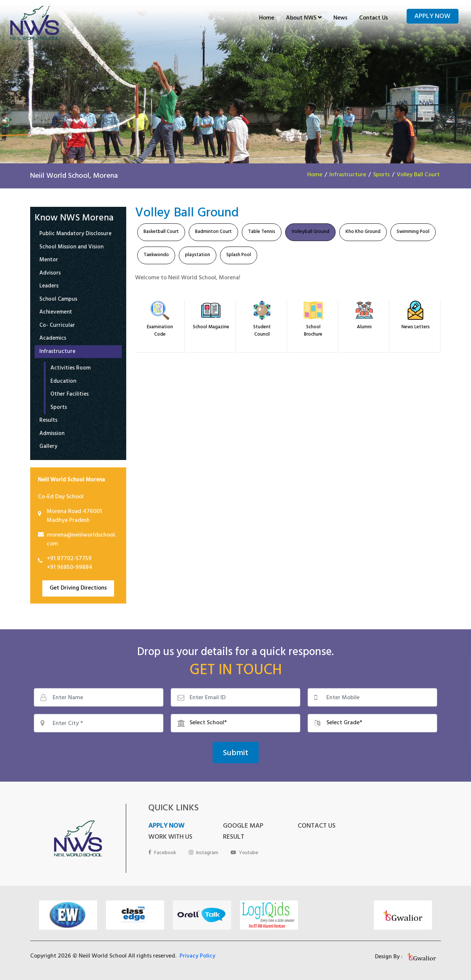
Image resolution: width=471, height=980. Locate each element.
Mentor (49, 261)
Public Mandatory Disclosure (75, 235)
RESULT (234, 838)
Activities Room (70, 369)
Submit (236, 754)
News (340, 18)
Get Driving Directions (78, 588)
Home (267, 18)
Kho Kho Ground (363, 232)
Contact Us (373, 18)
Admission (52, 434)
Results (48, 421)
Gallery (48, 447)
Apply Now (432, 17)
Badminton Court (213, 232)
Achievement (56, 313)
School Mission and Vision (71, 248)
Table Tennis (262, 232)
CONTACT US (317, 827)
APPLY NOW (166, 827)
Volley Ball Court (418, 175)
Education (63, 382)
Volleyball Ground (310, 232)
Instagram (203, 853)
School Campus (58, 300)
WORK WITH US (170, 838)
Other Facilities (70, 395)
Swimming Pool (413, 232)
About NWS (304, 18)
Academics (53, 339)
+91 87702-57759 (69, 559)
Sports (381, 175)
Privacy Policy (197, 956)
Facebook (162, 853)
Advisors (50, 274)
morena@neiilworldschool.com (81, 540)
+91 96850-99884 (70, 568)
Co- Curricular (57, 326)
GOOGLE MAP (243, 827)
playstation (198, 255)
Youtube (245, 853)
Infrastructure (348, 175)
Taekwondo (156, 255)
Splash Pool (239, 255)
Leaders (49, 287)
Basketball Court (161, 232)
